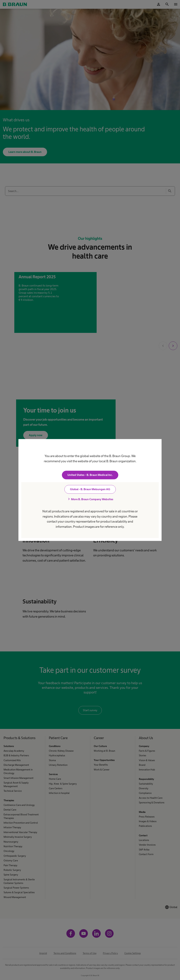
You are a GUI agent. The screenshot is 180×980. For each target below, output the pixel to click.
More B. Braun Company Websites (90, 499)
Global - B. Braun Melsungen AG (90, 489)
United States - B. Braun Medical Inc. (90, 475)
